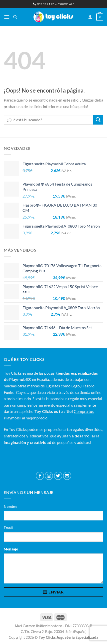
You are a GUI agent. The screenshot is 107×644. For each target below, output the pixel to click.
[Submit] (98, 120)
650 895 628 (66, 4)
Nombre (10, 507)
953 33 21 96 (44, 4)
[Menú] (7, 17)
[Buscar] (15, 17)
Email (8, 528)
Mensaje (11, 549)
